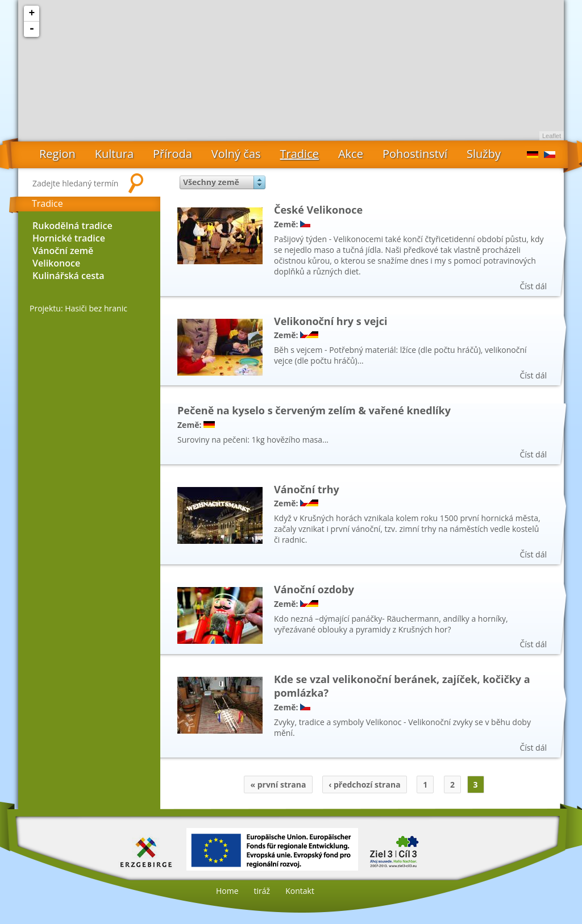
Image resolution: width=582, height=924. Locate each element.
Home (227, 891)
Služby (484, 154)
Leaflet (552, 136)
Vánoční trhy (307, 489)
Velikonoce (56, 263)
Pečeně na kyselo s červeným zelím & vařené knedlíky (314, 410)
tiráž (262, 891)
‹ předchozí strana (364, 784)
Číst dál (533, 286)
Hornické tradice (69, 238)
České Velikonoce (318, 210)
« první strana (278, 784)
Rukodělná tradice (72, 226)
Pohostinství (415, 154)
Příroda (172, 154)
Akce (351, 154)
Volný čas (236, 154)
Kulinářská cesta (68, 276)
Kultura (114, 154)
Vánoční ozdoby (314, 589)
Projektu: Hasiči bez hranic (78, 308)
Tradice (300, 154)
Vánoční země (63, 251)
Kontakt (300, 891)
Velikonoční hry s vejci (331, 321)
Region (57, 154)
